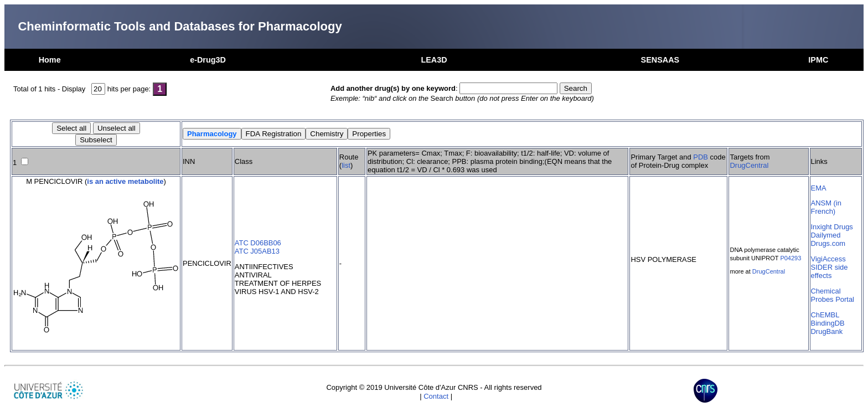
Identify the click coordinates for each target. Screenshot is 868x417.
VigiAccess (828, 259)
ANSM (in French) (826, 207)
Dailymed (826, 235)
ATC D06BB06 (258, 243)
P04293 (790, 258)
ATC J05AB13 (257, 251)
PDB (701, 157)
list (346, 165)
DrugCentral (749, 165)
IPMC (818, 60)
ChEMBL (825, 315)
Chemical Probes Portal (833, 295)
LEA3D (434, 60)
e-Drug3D (208, 60)
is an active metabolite (125, 181)
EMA (819, 188)
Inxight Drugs (832, 227)
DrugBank (827, 331)
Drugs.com (828, 243)
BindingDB (828, 323)
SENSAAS (660, 60)
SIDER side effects (830, 271)
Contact (436, 396)
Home (50, 60)
